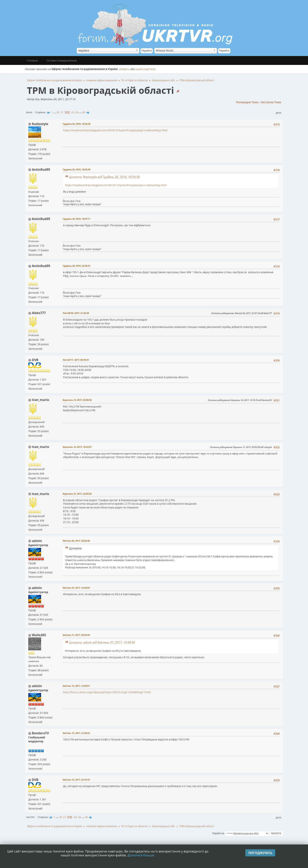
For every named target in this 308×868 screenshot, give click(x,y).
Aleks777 (39, 313)
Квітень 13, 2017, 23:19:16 (76, 780)
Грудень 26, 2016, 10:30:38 (77, 124)
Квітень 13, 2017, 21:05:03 (76, 733)
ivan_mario (40, 400)
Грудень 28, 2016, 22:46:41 (77, 266)
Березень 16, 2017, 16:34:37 (77, 447)
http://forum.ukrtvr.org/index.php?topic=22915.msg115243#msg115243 (107, 692)
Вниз (29, 112)
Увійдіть (124, 69)
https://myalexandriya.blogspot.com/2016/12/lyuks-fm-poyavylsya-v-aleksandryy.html (115, 130)
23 (73, 112)
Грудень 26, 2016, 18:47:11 (77, 219)
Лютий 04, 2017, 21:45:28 (76, 313)
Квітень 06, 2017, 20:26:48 (76, 541)
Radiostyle (40, 124)
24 (77, 112)
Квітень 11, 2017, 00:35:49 (76, 635)
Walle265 (39, 635)
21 (62, 112)
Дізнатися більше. (141, 855)
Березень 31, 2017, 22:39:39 (77, 494)
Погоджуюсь (260, 853)
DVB (35, 360)
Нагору (30, 817)
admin (37, 541)
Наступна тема (271, 102)
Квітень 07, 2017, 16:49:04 (76, 588)
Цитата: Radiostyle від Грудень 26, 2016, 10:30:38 (104, 177)
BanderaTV (40, 733)
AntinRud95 (41, 170)
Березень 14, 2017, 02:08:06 (77, 400)
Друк (279, 113)
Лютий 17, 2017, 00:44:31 (76, 360)
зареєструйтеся (145, 69)
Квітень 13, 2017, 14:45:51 (76, 686)
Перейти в (218, 833)
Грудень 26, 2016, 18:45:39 (77, 169)
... (55, 112)
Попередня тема (247, 102)
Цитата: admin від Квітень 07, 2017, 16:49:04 (102, 642)
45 (84, 112)
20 (58, 112)
